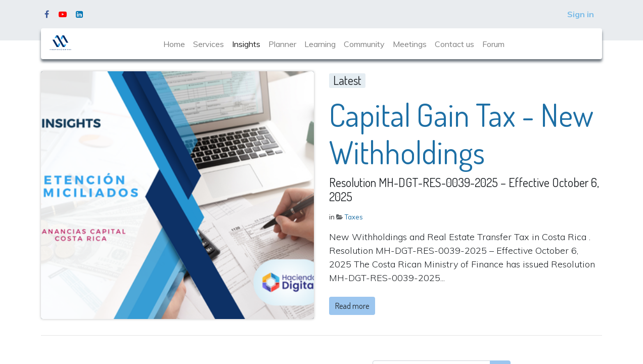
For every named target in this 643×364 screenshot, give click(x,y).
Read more (352, 306)
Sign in (581, 14)
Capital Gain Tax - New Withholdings (461, 134)
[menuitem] (174, 44)
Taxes (354, 217)
